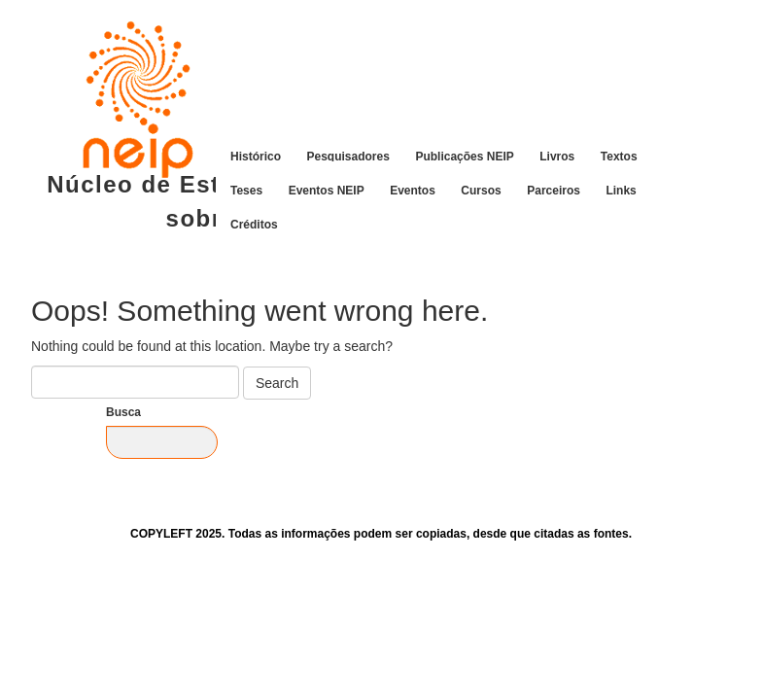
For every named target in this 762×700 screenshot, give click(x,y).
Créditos (254, 224)
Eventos (413, 190)
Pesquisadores (348, 156)
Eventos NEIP (327, 190)
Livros (557, 156)
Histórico (256, 156)
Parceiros (554, 190)
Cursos (481, 190)
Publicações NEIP (464, 156)
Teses (246, 190)
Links (621, 190)
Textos (619, 156)
